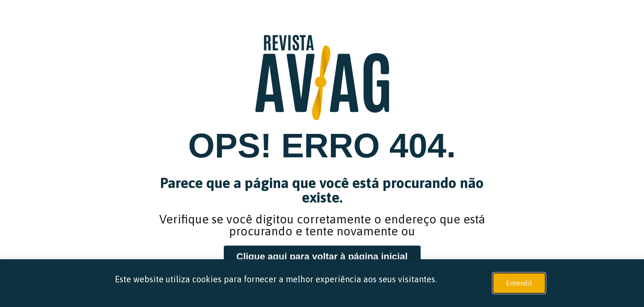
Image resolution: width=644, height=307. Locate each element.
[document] (322, 153)
